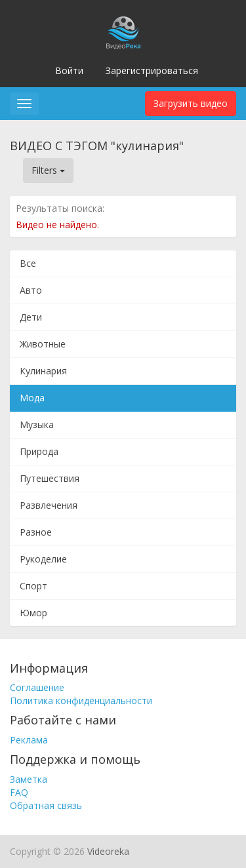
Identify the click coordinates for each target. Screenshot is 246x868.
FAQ (19, 792)
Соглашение (37, 687)
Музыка (37, 424)
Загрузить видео (191, 103)
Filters (48, 170)
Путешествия (50, 478)
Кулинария (43, 371)
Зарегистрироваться (152, 70)
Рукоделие (43, 559)
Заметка (29, 779)
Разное (36, 532)
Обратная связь (46, 805)
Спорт (33, 586)
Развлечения (49, 505)
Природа (39, 451)
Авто (31, 290)
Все (28, 263)
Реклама (29, 740)
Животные (43, 344)
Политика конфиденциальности (81, 700)
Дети (31, 317)
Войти (69, 70)
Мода (32, 398)
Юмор (33, 613)
